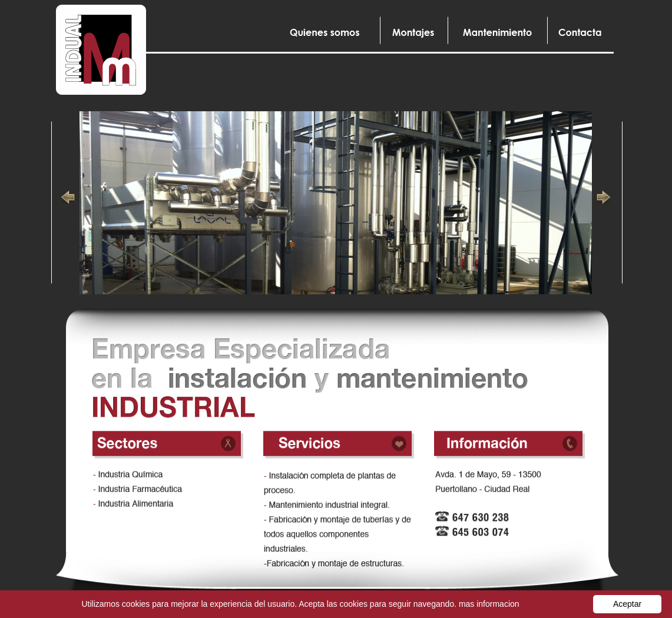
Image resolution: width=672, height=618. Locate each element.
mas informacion (489, 604)
